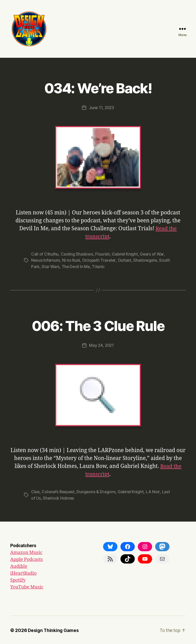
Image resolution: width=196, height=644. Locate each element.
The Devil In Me (76, 266)
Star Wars (51, 266)
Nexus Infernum (46, 260)
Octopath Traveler (100, 260)
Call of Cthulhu (45, 254)
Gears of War (152, 254)
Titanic (99, 266)
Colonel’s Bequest (59, 491)
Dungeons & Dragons (97, 491)
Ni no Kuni (71, 260)
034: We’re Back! (98, 87)
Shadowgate (147, 260)
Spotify (18, 579)
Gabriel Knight (125, 254)
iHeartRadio (23, 573)
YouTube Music (27, 586)
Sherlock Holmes (59, 497)
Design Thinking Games (54, 630)
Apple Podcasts (27, 559)
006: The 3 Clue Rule (98, 324)
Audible (19, 566)
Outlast (126, 260)
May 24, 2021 (101, 345)
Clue (35, 491)
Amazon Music (26, 552)
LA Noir (155, 491)
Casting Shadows (77, 254)
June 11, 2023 (101, 108)
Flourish (102, 254)
